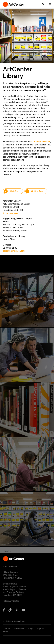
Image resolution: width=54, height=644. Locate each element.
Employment (19, 629)
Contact (7, 629)
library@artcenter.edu (14, 251)
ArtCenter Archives (41, 142)
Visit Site (14, 191)
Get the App (37, 191)
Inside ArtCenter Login (16, 621)
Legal (31, 629)
